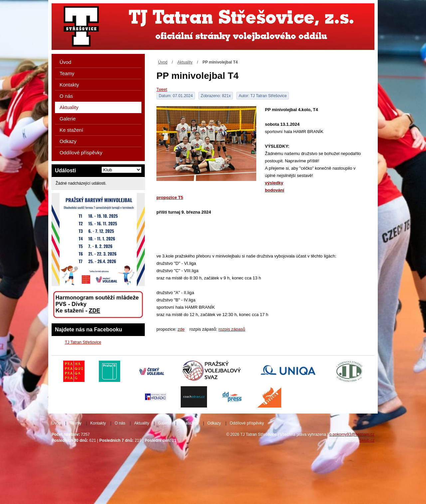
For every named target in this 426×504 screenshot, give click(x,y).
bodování (275, 190)
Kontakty (69, 85)
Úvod (163, 62)
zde (181, 329)
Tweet (162, 89)
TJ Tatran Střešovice (83, 342)
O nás (66, 96)
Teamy (67, 73)
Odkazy (68, 141)
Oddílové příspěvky (81, 153)
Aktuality (185, 62)
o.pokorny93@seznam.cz (352, 434)
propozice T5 (170, 197)
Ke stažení (71, 130)
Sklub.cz (367, 440)
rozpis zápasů (232, 329)
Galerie (68, 119)
